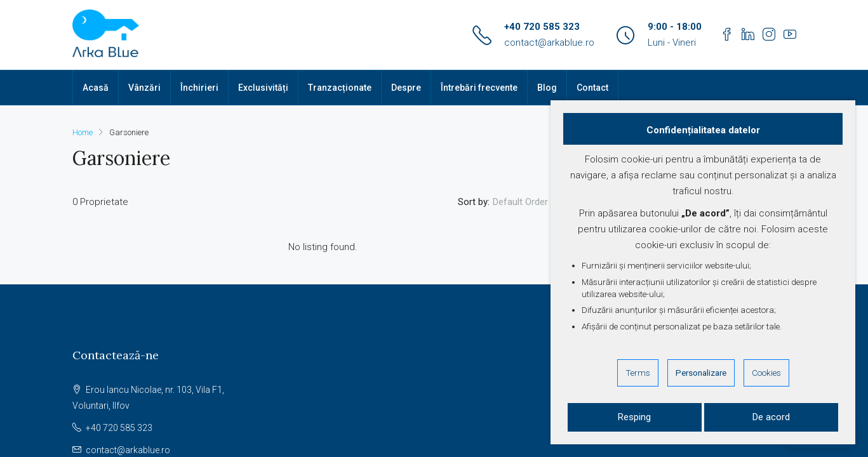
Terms (638, 373)
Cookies (766, 373)
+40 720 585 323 (542, 27)
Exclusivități (263, 88)
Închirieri (199, 88)
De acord (771, 417)
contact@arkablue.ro (549, 43)
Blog (547, 88)
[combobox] (531, 202)
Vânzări (144, 88)
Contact (592, 88)
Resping (634, 417)
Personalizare (701, 373)
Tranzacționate (340, 88)
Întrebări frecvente (479, 88)
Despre (406, 88)
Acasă (96, 88)
